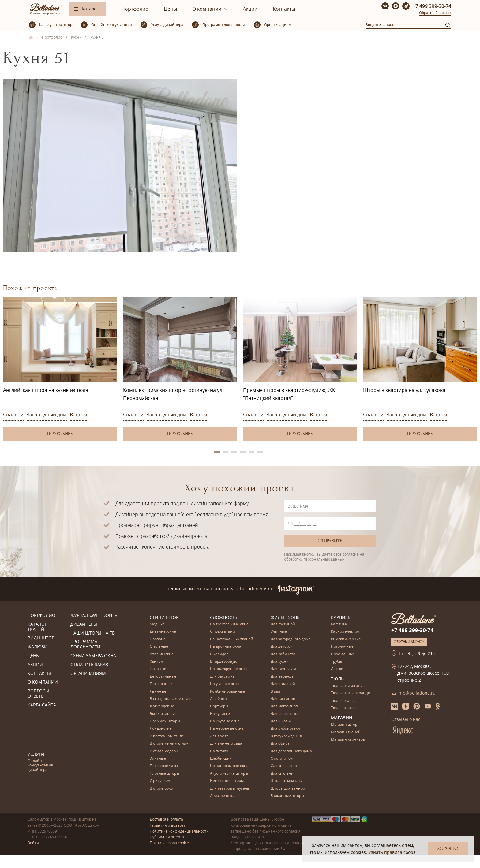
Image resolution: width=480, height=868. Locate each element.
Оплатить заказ (89, 665)
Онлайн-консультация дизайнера (40, 766)
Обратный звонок (435, 13)
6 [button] (260, 452)
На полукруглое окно (229, 669)
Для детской (282, 647)
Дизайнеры (84, 624)
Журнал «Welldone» (94, 615)
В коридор (219, 654)
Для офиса (280, 744)
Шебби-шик (221, 759)
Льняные (158, 692)
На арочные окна (226, 647)
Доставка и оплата (166, 819)
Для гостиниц (283, 699)
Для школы (281, 721)
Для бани (218, 699)
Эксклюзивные (163, 714)
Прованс (157, 639)
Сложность (224, 617)
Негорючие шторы (227, 781)
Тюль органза (343, 701)
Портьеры (219, 706)
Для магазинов (284, 706)
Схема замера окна (93, 656)
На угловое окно (225, 684)
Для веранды (282, 677)
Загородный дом (47, 415)
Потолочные (161, 684)
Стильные (159, 647)
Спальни (13, 415)
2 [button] (226, 452)
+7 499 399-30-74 (432, 6)
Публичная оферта (167, 837)
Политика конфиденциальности (179, 831)
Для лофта (219, 736)
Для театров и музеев (230, 789)
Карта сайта (42, 705)
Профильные (343, 654)
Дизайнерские (163, 632)
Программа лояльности (85, 644)
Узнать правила (385, 852)
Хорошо (448, 848)
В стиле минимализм (169, 744)
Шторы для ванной (288, 789)
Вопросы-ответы (39, 694)
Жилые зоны (286, 617)
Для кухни (280, 662)
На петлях (219, 751)
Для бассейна (222, 677)
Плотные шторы (164, 774)
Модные (157, 624)
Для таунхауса (283, 669)
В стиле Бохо (161, 789)
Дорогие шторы (224, 796)
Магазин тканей (346, 732)
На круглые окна (225, 721)
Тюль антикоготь (346, 686)
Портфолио (135, 9)
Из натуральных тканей (232, 639)
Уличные (279, 632)
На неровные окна (227, 729)
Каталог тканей (37, 627)
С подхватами (223, 632)
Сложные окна (284, 766)
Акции (250, 9)
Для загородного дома (291, 639)
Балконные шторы (287, 796)
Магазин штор (344, 725)
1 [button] (217, 452)
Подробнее (60, 434)
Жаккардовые (162, 706)
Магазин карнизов (348, 740)
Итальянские (162, 654)
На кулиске (220, 714)
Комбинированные (227, 692)
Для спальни (282, 774)
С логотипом (282, 759)
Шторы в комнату (286, 781)
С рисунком (160, 781)
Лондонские (161, 729)
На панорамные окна (229, 766)
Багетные (339, 624)
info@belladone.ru (416, 693)
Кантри (156, 662)
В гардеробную (224, 662)
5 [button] (251, 452)
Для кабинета (283, 654)
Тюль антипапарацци (351, 693)
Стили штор (164, 617)
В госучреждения (286, 736)
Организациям (88, 674)
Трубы (336, 662)
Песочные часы (164, 766)
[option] (60, 369)
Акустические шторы (229, 774)
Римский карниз (346, 639)
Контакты (284, 9)
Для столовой (283, 684)
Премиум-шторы (165, 721)
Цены (170, 9)
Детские (338, 669)
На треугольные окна (229, 624)
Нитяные (158, 669)
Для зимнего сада (226, 744)
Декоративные (163, 677)
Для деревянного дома (291, 751)
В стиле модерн (164, 751)
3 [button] (234, 452)
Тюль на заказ (344, 708)
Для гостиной (283, 624)
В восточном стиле (167, 736)
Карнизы (341, 617)
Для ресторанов (285, 714)
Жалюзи (37, 647)
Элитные (158, 759)
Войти (33, 843)
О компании (207, 9)
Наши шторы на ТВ (93, 633)
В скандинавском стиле (171, 699)
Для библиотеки (285, 729)
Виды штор (41, 638)
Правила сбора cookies (170, 843)
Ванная (79, 415)
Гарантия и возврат (168, 825)
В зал (275, 692)
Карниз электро (345, 632)
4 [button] (243, 452)
